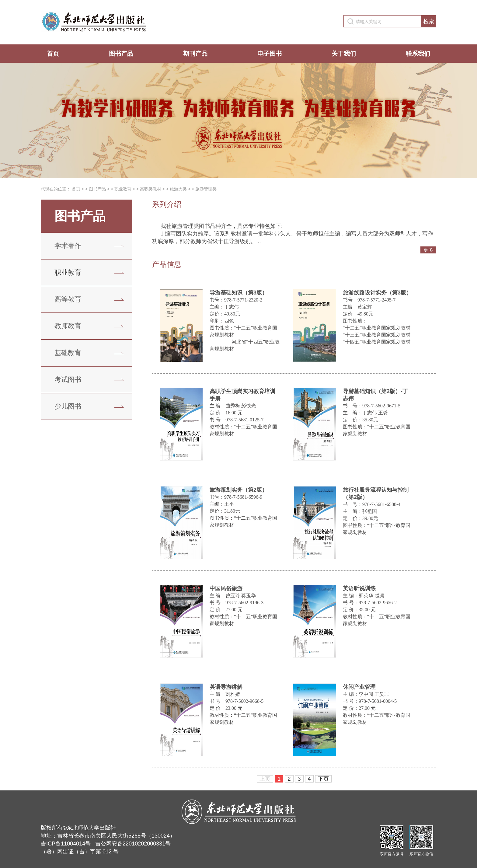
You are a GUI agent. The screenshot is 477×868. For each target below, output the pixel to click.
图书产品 (121, 54)
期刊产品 (195, 54)
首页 (53, 54)
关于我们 (344, 54)
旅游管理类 (206, 189)
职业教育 (123, 189)
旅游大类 (178, 189)
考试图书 (68, 380)
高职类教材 (151, 189)
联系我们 (418, 54)
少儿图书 (68, 406)
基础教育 (68, 353)
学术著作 (68, 246)
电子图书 (270, 54)
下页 (323, 779)
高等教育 (68, 299)
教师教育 (68, 326)
